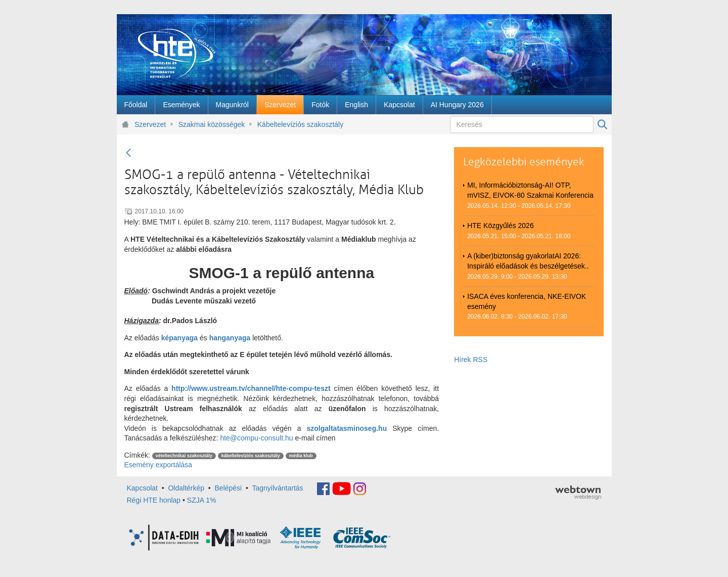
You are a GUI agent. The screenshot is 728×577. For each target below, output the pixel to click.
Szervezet (150, 124)
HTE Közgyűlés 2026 (500, 226)
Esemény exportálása (158, 465)
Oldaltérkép (186, 488)
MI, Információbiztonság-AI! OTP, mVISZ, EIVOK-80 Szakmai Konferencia (530, 190)
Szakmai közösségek (212, 124)
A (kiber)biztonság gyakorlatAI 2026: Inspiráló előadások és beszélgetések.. (528, 261)
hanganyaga (230, 338)
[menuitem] (136, 105)
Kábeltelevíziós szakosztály (300, 124)
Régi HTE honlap (154, 500)
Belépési (229, 488)
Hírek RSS (471, 360)
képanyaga (179, 338)
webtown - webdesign (578, 493)
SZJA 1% (202, 500)
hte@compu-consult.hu (256, 438)
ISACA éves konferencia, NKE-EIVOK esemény (527, 301)
